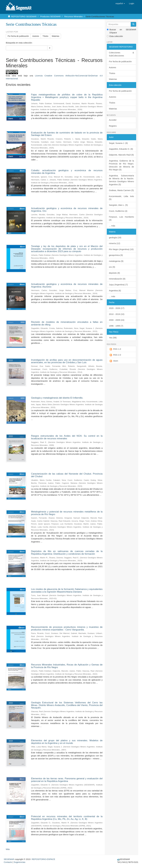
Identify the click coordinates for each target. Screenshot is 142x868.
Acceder (113, 120)
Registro (113, 126)
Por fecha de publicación (18, 36)
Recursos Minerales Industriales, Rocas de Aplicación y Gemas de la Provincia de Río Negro (67, 666)
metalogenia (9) (116, 261)
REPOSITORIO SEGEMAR (24, 16)
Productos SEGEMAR (50, 16)
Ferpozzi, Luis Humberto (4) (122, 218)
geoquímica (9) (116, 255)
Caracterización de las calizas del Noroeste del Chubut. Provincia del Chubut (67, 475)
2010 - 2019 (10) (117, 314)
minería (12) (115, 243)
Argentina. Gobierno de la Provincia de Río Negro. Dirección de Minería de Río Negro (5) (122, 165)
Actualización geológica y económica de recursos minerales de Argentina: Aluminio (67, 285)
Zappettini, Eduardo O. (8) (121, 149)
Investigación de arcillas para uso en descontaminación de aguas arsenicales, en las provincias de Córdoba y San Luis (67, 361)
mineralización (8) (117, 279)
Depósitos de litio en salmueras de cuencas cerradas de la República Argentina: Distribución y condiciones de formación (67, 553)
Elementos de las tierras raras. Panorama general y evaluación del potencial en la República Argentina (67, 780)
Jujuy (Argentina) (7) (118, 285)
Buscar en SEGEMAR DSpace (122, 31)
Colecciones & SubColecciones (122, 54)
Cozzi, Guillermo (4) (118, 211)
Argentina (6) (115, 291)
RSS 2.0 (115, 355)
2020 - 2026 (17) (117, 308)
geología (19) (115, 237)
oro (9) (112, 267)
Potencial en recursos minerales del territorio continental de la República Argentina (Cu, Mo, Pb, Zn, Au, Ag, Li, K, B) (67, 818)
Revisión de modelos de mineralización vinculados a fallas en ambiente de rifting (67, 323)
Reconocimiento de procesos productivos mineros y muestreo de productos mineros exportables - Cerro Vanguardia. (67, 628)
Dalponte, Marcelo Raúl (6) (121, 155)
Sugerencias (19, 862)
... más (112, 226)
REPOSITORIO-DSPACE (43, 859)
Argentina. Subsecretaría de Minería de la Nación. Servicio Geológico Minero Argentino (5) (122, 180)
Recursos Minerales (74, 16)
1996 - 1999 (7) (116, 326)
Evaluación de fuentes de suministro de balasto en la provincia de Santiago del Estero (67, 134)
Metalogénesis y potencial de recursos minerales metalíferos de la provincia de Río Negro (67, 513)
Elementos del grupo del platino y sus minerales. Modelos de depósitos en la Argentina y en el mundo (67, 742)
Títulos (45, 36)
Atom (114, 361)
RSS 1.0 (115, 349)
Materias (56, 36)
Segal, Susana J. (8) (118, 143)
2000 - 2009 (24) (117, 320)
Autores (36, 36)
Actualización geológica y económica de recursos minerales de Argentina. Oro (67, 210)
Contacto (8, 862)
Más (8, 849)
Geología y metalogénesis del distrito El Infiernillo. (57, 398)
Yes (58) (113, 338)
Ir (50, 48)
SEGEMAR (9, 859)
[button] (120, 3)
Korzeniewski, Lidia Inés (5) (122, 198)
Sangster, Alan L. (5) (118, 205)
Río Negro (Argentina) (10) (121, 249)
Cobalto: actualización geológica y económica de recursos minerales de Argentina (67, 172)
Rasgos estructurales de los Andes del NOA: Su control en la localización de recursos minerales (67, 437)
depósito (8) (114, 273)
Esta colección (115, 36)
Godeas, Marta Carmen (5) (121, 190)
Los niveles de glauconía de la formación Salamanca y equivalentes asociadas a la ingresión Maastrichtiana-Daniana (67, 590)
